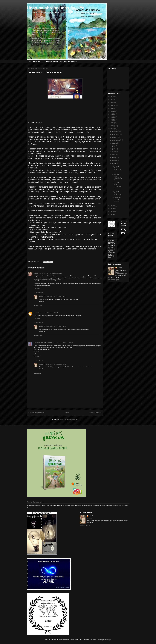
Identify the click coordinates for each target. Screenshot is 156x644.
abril (114, 155)
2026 (112, 97)
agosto (115, 143)
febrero (115, 161)
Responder (37, 288)
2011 (112, 214)
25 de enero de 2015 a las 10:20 (52, 273)
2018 (112, 120)
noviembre (116, 134)
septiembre (116, 140)
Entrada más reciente (36, 413)
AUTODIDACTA (35, 61)
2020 (112, 114)
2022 (112, 108)
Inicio (67, 413)
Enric (35, 313)
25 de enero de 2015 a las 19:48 (63, 343)
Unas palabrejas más (48, 8)
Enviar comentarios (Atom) (69, 420)
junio (114, 149)
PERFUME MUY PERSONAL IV (117, 169)
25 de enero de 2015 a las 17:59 (48, 313)
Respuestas (39, 293)
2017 (112, 123)
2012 (112, 211)
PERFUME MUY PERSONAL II (117, 185)
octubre (115, 137)
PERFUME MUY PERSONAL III (117, 177)
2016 (112, 126)
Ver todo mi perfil (114, 280)
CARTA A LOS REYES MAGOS (117, 199)
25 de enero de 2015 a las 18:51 (56, 296)
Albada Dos (37, 273)
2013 (112, 209)
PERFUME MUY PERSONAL (117, 193)
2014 (112, 206)
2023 (112, 105)
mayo (114, 152)
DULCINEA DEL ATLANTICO (43, 343)
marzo (115, 158)
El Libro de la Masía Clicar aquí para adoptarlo (61, 61)
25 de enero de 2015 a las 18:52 (56, 326)
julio (114, 146)
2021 (112, 111)
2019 (112, 117)
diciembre (116, 131)
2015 (112, 129)
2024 (112, 102)
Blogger (109, 640)
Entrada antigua (95, 413)
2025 (112, 99)
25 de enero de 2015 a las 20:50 (56, 364)
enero (114, 164)
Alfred (41, 296)
